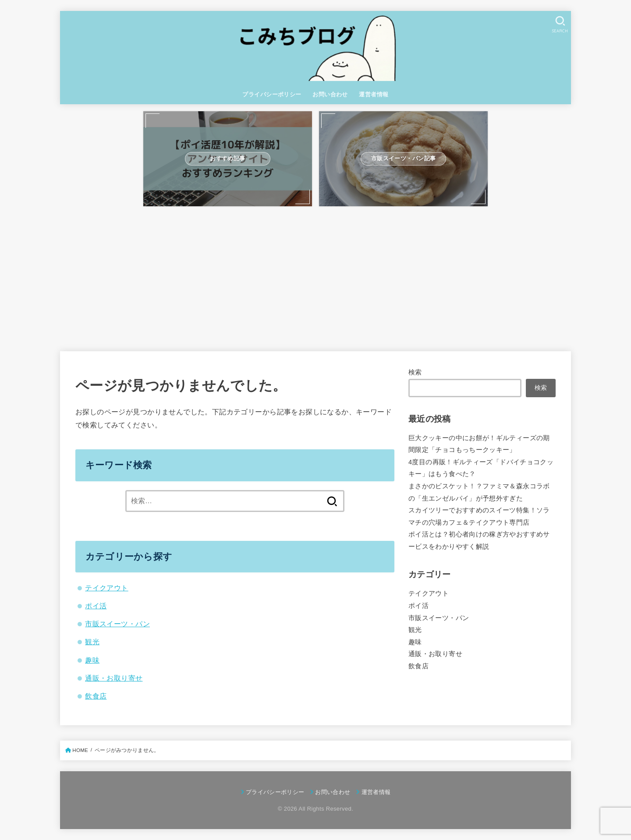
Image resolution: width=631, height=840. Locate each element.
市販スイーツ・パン (117, 624)
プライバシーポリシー (272, 94)
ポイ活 (96, 606)
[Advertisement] (315, 275)
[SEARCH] (560, 24)
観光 (92, 642)
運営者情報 (374, 94)
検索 (415, 372)
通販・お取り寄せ (114, 678)
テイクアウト (106, 588)
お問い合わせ (330, 94)
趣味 (92, 660)
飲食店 (96, 696)
